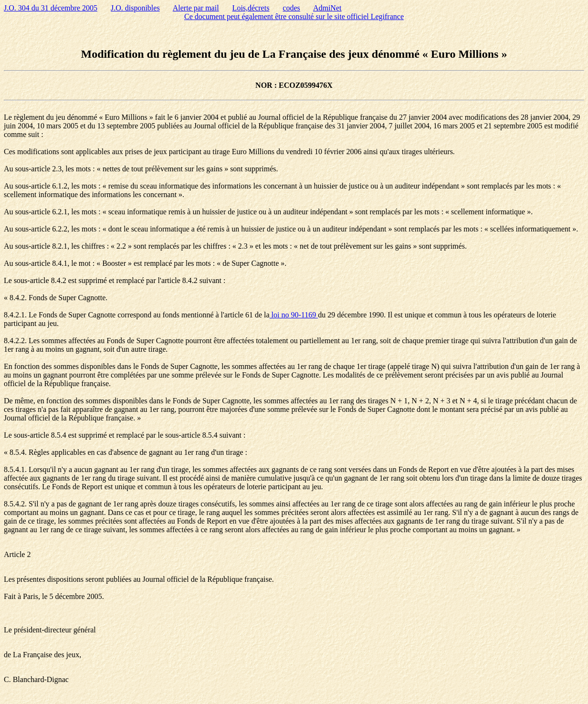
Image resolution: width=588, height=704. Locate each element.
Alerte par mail (196, 8)
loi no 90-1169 (294, 315)
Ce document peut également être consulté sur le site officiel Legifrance (294, 16)
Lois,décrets (251, 8)
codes (291, 8)
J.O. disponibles (135, 8)
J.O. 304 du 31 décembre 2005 (51, 8)
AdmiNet (327, 8)
